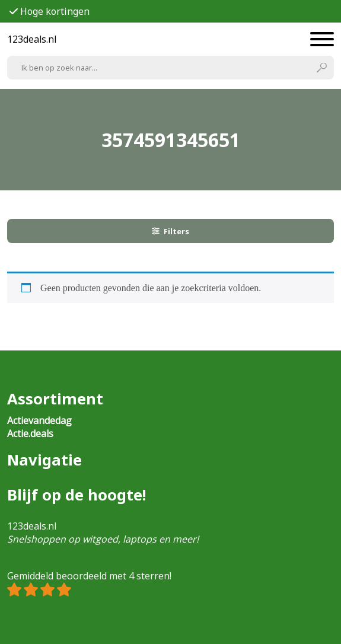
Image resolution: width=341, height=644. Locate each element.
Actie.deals (30, 433)
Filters (171, 231)
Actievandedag (39, 420)
